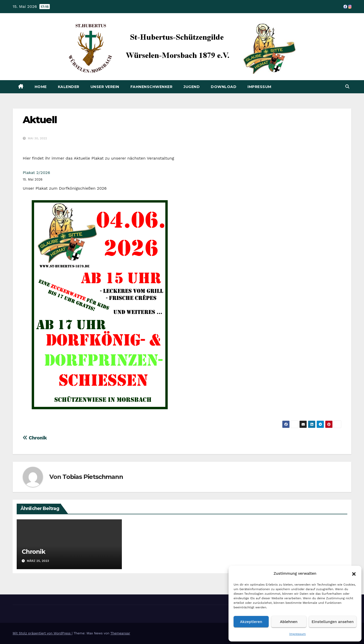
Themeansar (120, 633)
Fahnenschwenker (152, 87)
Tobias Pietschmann (93, 477)
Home (41, 87)
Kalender (69, 87)
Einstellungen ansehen (333, 622)
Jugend (192, 87)
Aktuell (40, 120)
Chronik (35, 438)
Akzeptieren (251, 622)
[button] (354, 573)
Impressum (298, 634)
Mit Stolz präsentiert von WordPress (42, 633)
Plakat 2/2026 (36, 173)
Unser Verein (105, 87)
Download (224, 87)
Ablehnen (289, 622)
